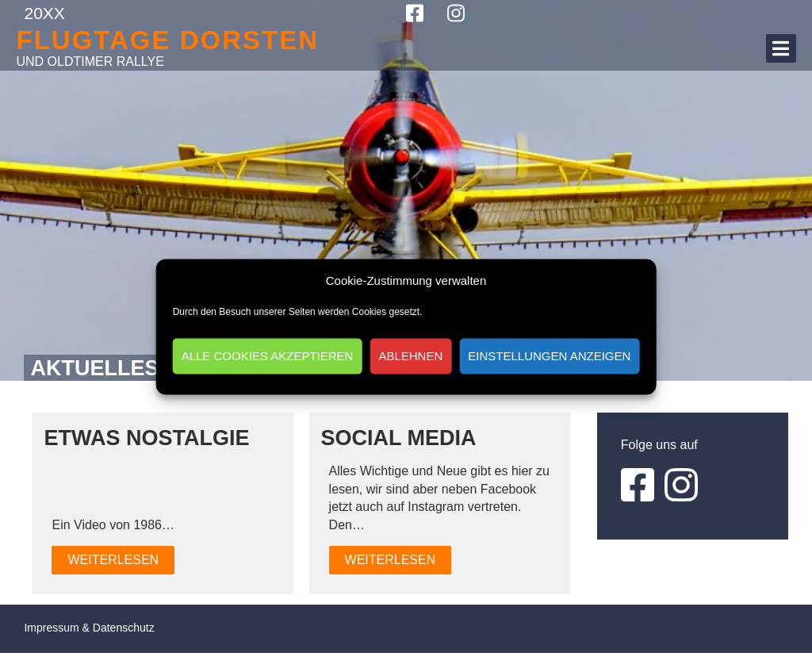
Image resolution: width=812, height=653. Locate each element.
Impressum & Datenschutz (89, 628)
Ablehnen (410, 356)
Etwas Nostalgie (146, 438)
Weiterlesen (113, 560)
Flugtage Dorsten (167, 40)
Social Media (399, 438)
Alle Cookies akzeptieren (268, 356)
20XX (44, 13)
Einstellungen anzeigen (549, 356)
